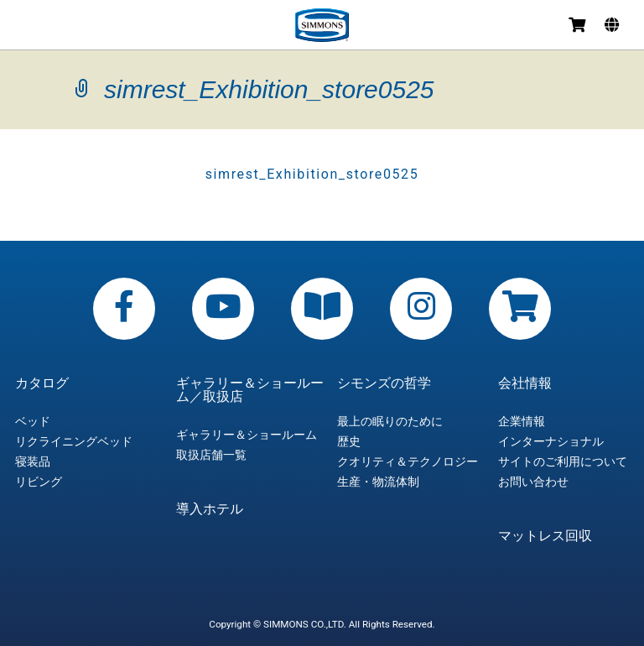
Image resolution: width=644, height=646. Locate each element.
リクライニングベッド (74, 441)
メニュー (27, 27)
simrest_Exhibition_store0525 (312, 174)
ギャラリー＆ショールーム (247, 435)
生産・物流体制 (378, 482)
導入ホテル (210, 509)
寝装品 (33, 461)
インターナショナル (551, 441)
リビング (39, 482)
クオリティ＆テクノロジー (408, 461)
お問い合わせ (533, 482)
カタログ (42, 383)
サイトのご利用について (563, 461)
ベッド (33, 421)
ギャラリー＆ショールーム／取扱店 (250, 390)
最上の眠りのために (390, 421)
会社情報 (525, 383)
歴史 (349, 441)
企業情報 (522, 421)
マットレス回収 (545, 536)
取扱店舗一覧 (211, 455)
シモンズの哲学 (384, 383)
